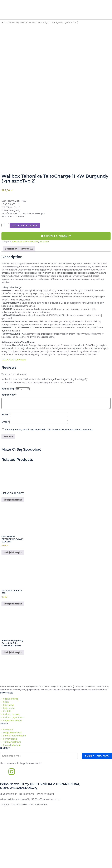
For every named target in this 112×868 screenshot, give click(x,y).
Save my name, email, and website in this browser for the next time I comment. (49, 491)
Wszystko (13, 23)
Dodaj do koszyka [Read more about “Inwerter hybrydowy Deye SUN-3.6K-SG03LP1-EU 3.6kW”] (13, 714)
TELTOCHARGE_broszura (14, 421)
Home (4, 23)
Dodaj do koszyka (25, 287)
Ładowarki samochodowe (25, 303)
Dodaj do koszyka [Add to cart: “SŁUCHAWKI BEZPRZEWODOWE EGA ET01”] (13, 614)
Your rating (9, 450)
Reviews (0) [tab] (27, 310)
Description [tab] (11, 310)
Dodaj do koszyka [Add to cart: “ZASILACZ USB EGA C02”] (13, 666)
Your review (9, 457)
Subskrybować (97, 818)
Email (5, 484)
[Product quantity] (5, 287)
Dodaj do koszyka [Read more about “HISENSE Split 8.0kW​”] (13, 562)
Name (6, 476)
